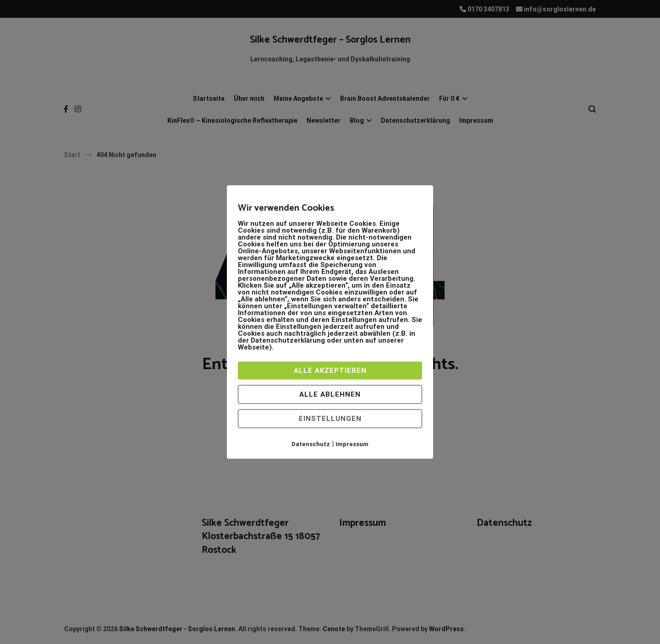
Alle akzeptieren (330, 371)
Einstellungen (330, 419)
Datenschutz (311, 444)
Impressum (352, 444)
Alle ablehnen (330, 394)
